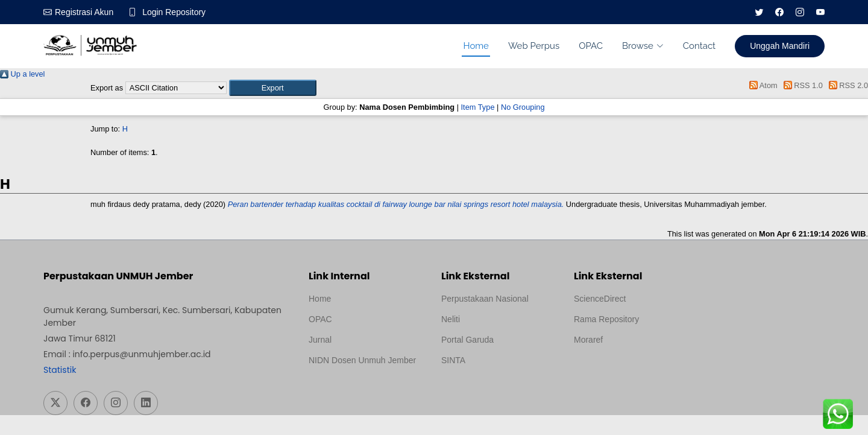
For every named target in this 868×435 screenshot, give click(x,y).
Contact (699, 46)
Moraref (588, 340)
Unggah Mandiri (780, 46)
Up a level (22, 74)
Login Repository (174, 12)
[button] (273, 88)
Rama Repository (606, 319)
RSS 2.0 (846, 85)
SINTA (453, 360)
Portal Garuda (467, 340)
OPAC (591, 46)
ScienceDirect (600, 299)
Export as (107, 88)
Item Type (478, 107)
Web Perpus (534, 46)
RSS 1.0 (801, 85)
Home (476, 46)
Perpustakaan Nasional (485, 299)
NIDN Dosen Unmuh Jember (362, 360)
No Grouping (523, 107)
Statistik (60, 370)
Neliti (451, 319)
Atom (762, 85)
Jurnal (320, 340)
